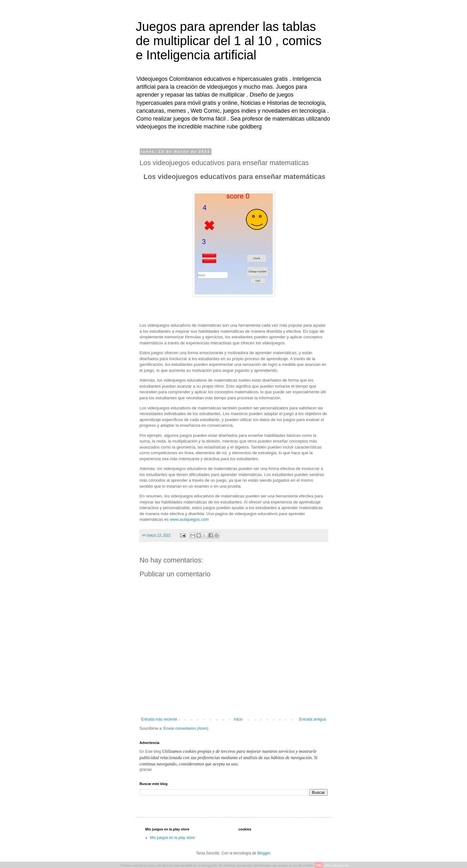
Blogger (264, 853)
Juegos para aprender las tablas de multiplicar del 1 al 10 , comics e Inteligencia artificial (229, 41)
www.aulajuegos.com (190, 519)
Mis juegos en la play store (172, 838)
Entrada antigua (313, 719)
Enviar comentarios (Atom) (186, 728)
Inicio (238, 719)
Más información (337, 865)
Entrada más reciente (159, 719)
